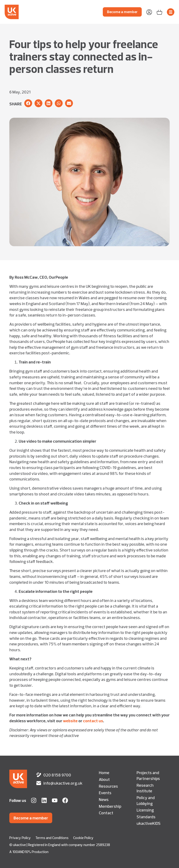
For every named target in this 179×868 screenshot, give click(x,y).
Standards (146, 817)
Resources (108, 786)
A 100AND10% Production (29, 852)
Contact (106, 813)
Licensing (145, 810)
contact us (93, 721)
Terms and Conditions (52, 838)
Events (105, 793)
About (104, 779)
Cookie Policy (83, 838)
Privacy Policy (20, 838)
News (104, 799)
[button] (28, 103)
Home (104, 772)
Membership (110, 806)
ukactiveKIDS (149, 823)
